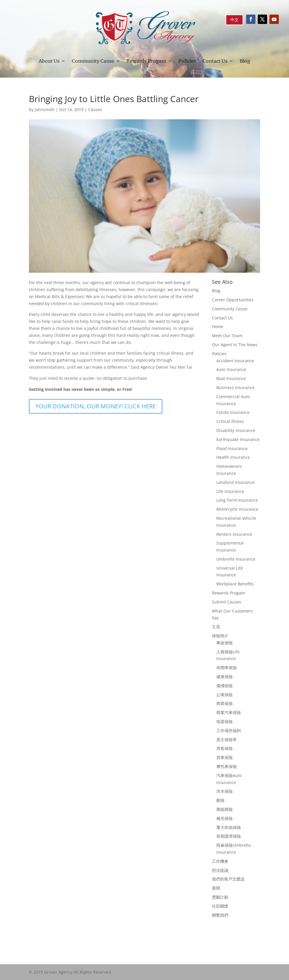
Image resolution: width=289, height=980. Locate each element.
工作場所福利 (229, 730)
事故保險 (224, 643)
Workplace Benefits (235, 584)
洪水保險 (224, 791)
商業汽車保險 (229, 712)
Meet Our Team (227, 336)
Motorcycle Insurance (237, 509)
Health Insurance (233, 457)
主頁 (216, 627)
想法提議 (220, 870)
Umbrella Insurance (236, 559)
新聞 (216, 888)
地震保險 (224, 721)
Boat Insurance (231, 378)
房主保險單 (227, 740)
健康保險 (224, 677)
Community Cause (93, 61)
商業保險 (224, 703)
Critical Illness (230, 421)
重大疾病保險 (229, 827)
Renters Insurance (234, 534)
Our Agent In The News (235, 345)
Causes (95, 110)
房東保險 (224, 757)
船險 (220, 800)
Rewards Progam (146, 61)
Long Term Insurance (237, 500)
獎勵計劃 (220, 897)
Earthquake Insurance (238, 439)
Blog (245, 61)
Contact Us (215, 61)
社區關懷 (220, 906)
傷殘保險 (224, 686)
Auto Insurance (231, 369)
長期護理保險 (229, 836)
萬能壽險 (224, 809)
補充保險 (224, 818)
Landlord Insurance (235, 482)
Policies (187, 61)
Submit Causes (227, 602)
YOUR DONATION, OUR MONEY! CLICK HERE (96, 406)
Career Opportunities (233, 300)
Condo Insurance (233, 412)
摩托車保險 (227, 766)
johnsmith (45, 110)
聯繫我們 (220, 915)
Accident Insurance (235, 361)
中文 (234, 20)
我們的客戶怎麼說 (228, 879)
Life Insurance (230, 491)
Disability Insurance (236, 430)
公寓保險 (224, 695)
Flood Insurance (232, 448)
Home (218, 327)
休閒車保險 (227, 667)
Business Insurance (235, 387)
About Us (49, 61)
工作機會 (220, 861)
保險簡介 (220, 636)
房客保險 (224, 748)
